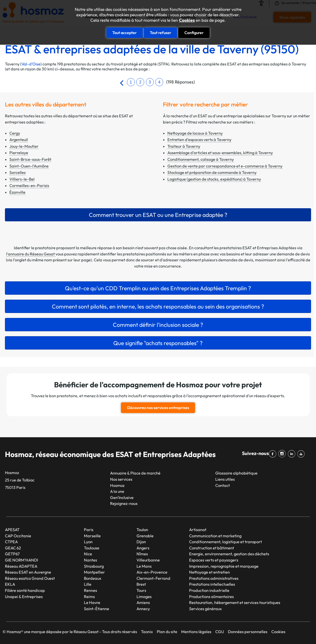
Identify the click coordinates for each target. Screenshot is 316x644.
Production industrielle (209, 590)
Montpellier (94, 572)
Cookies (187, 20)
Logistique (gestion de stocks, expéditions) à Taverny (214, 179)
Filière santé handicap (25, 590)
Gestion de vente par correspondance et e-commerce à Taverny (225, 166)
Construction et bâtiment (212, 548)
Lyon (88, 542)
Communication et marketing (215, 536)
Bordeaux (93, 578)
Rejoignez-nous (124, 503)
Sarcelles (18, 172)
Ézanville (17, 192)
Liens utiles (225, 479)
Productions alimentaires (211, 597)
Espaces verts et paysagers (214, 560)
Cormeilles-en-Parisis (29, 186)
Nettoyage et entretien (209, 572)
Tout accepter (125, 33)
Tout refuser (161, 33)
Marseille (92, 536)
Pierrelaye (19, 153)
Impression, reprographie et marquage (224, 566)
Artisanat (198, 530)
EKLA (10, 584)
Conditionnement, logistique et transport (226, 542)
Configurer (194, 33)
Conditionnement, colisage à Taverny (201, 159)
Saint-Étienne (97, 609)
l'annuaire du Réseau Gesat (31, 254)
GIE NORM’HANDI (21, 560)
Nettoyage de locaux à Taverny (195, 133)
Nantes (90, 560)
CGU (220, 632)
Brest (141, 584)
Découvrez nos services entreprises (158, 408)
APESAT (12, 530)
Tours (141, 590)
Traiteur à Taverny (184, 146)
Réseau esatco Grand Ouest (30, 578)
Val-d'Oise (31, 64)
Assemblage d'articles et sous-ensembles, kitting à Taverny (220, 153)
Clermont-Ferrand (153, 578)
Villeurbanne (148, 560)
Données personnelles (248, 632)
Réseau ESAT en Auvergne (28, 572)
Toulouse (92, 548)
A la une (117, 491)
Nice (88, 554)
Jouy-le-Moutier (24, 146)
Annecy (143, 609)
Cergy (15, 133)
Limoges (144, 597)
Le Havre (92, 602)
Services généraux (205, 609)
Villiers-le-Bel (22, 179)
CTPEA (11, 542)
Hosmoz (117, 485)
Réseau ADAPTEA (21, 566)
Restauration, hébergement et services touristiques (235, 602)
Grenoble (145, 536)
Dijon (141, 542)
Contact (223, 485)
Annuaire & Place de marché (135, 473)
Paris (89, 530)
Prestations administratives (214, 578)
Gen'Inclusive (122, 498)
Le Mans (144, 566)
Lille (88, 584)
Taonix (147, 632)
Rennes (90, 590)
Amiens (143, 602)
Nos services (121, 479)
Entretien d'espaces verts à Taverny (199, 140)
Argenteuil (19, 140)
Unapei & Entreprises (24, 597)
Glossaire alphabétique (236, 473)
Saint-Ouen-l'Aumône (29, 166)
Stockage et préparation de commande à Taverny (212, 172)
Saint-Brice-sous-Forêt (30, 159)
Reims (89, 597)
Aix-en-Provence (152, 572)
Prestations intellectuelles (212, 584)
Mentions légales (196, 632)
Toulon (142, 530)
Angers (143, 548)
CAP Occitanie (18, 536)
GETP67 (12, 554)
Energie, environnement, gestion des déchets (229, 554)
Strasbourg (94, 566)
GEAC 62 (13, 548)
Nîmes (142, 554)
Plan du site (167, 632)
